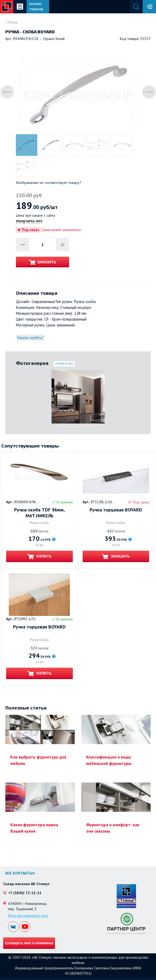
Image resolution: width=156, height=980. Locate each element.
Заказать (47, 262)
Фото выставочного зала (28, 916)
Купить (44, 556)
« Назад (11, 22)
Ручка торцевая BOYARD (116, 510)
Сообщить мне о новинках (29, 943)
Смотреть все (64, 364)
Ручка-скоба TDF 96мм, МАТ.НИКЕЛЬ (39, 513)
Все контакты (19, 873)
